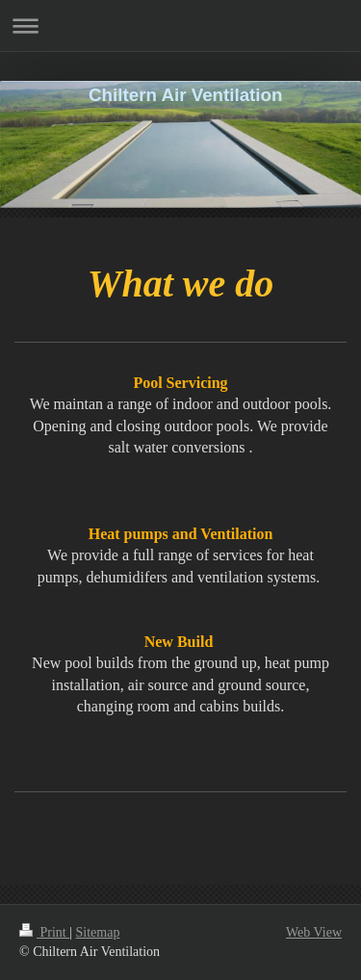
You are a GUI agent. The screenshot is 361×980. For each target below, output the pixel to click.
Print (44, 932)
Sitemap (98, 932)
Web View (314, 932)
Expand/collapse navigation (180, 26)
